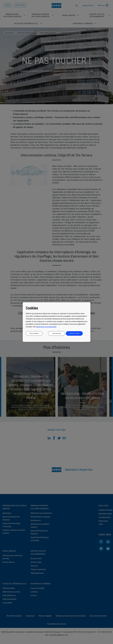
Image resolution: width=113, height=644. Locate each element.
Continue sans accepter (56, 333)
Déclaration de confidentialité (46, 327)
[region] (56, 322)
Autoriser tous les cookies (74, 333)
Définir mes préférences (34, 333)
